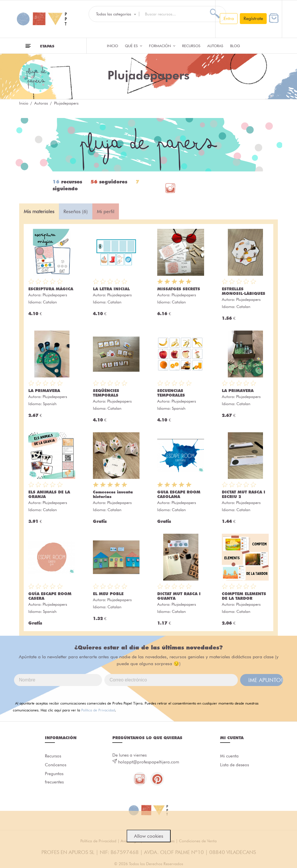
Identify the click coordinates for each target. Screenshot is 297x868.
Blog (235, 46)
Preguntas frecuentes (54, 779)
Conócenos (56, 765)
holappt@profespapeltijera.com (149, 762)
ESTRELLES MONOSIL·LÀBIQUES (244, 291)
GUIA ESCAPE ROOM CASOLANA (179, 494)
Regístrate (253, 18)
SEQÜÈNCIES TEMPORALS (106, 393)
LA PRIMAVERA (44, 391)
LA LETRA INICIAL (111, 289)
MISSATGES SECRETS (179, 289)
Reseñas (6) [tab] (76, 211)
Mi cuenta (229, 756)
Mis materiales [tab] (39, 211)
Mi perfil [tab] (106, 211)
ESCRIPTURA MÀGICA (51, 289)
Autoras (215, 46)
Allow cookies (149, 836)
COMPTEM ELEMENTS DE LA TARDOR (244, 596)
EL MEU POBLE (108, 594)
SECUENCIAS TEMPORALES (171, 393)
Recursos (191, 46)
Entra (229, 18)
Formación (162, 46)
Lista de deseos (235, 765)
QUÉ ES (133, 46)
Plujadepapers (55, 295)
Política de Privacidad (98, 710)
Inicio (112, 46)
